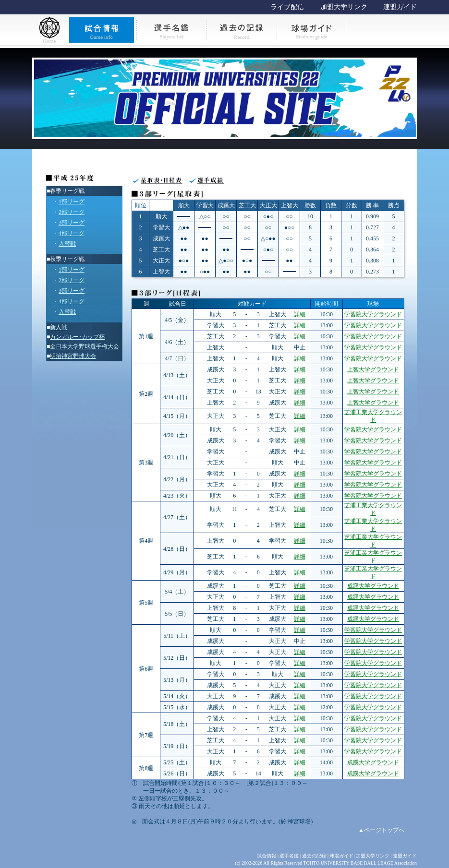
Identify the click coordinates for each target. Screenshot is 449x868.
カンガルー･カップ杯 (77, 337)
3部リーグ (72, 223)
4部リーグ (72, 233)
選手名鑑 (289, 856)
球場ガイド (341, 856)
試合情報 (267, 856)
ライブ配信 (287, 7)
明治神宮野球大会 (73, 356)
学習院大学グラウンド (373, 314)
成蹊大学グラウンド (373, 586)
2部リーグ (72, 212)
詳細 (300, 314)
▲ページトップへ (381, 830)
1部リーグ (72, 202)
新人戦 (59, 327)
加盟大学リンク (344, 7)
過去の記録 (314, 856)
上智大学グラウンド (373, 369)
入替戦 (67, 244)
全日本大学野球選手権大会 (85, 346)
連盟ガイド (400, 7)
